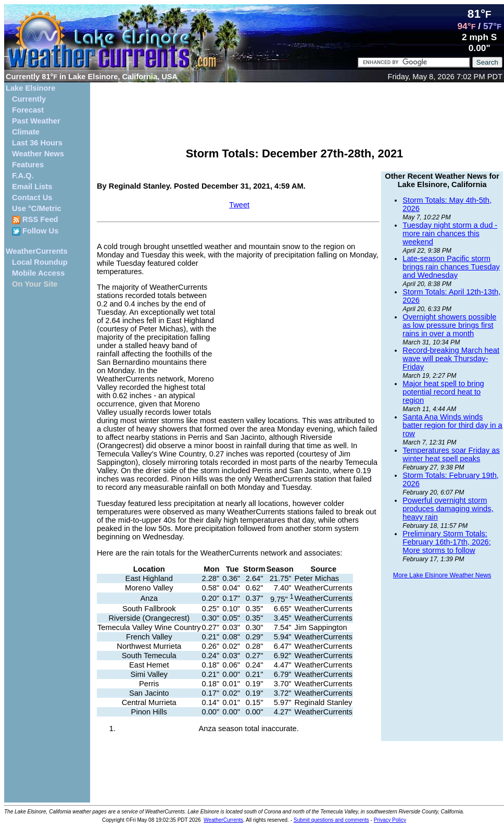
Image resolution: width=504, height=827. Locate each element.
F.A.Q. (23, 176)
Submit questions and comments (331, 820)
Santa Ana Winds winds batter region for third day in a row (452, 425)
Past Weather (36, 121)
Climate (26, 132)
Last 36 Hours (37, 143)
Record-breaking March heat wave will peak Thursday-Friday (451, 359)
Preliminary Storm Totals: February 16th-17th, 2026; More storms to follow (446, 542)
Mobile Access (38, 273)
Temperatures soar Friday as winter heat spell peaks (451, 454)
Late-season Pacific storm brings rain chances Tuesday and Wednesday (451, 267)
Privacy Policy (390, 820)
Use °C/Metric (37, 208)
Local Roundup (40, 262)
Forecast (28, 110)
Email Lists (32, 187)
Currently (29, 99)
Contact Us (32, 198)
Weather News (38, 154)
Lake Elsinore (30, 88)
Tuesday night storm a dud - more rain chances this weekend (450, 233)
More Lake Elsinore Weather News (442, 575)
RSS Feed (35, 220)
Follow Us (35, 231)
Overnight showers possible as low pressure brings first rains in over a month (449, 325)
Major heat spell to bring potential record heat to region (443, 392)
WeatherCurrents (37, 251)
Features (28, 165)
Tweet (239, 205)
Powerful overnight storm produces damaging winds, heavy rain (448, 509)
